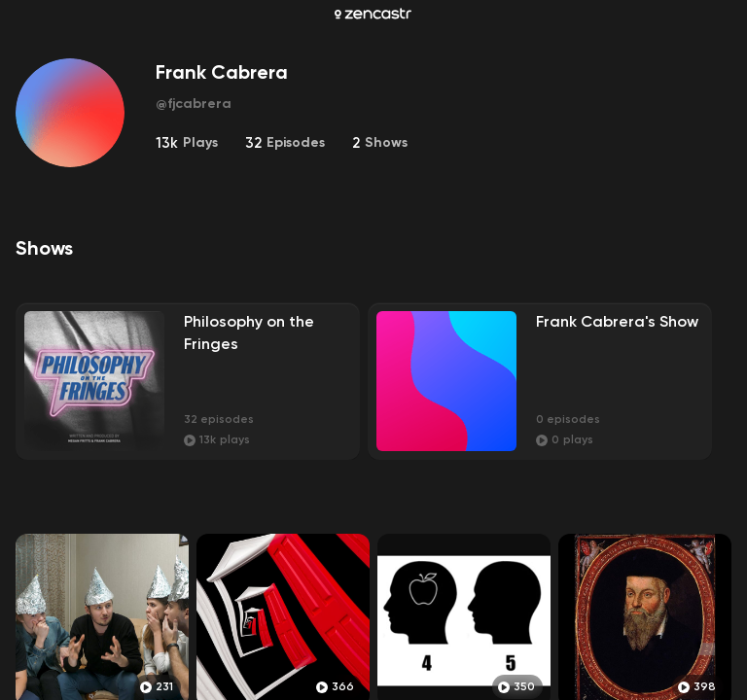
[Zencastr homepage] (373, 14)
